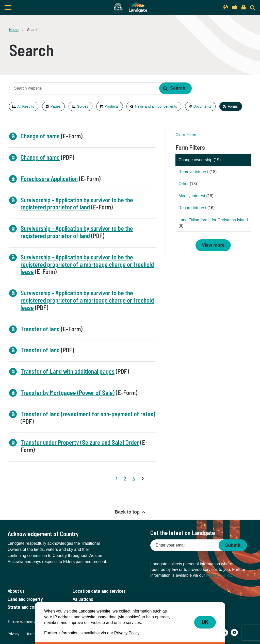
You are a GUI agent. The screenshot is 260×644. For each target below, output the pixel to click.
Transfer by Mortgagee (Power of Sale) (68, 393)
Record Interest (193, 208)
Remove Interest (194, 172)
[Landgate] (130, 8)
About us (16, 591)
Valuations (83, 599)
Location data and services (99, 591)
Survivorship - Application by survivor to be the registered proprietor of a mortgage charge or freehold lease (87, 264)
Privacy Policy (219, 575)
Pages (56, 106)
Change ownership (196, 160)
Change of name (40, 136)
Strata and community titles (35, 607)
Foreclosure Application (49, 179)
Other (184, 184)
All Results (26, 106)
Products (112, 106)
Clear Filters (186, 135)
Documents (202, 106)
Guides (83, 106)
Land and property (25, 599)
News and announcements (156, 106)
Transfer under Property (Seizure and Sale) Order (80, 442)
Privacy (13, 634)
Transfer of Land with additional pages (68, 371)
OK (205, 622)
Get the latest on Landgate (183, 533)
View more (213, 245)
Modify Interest (192, 196)
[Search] (253, 8)
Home (14, 30)
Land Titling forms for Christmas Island (213, 220)
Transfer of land (40, 329)
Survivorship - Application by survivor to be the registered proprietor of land (77, 204)
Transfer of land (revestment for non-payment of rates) (88, 414)
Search (178, 88)
